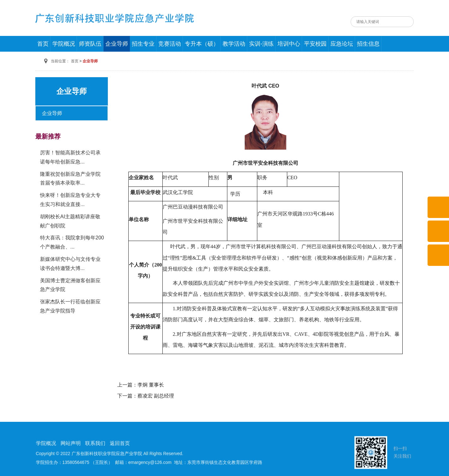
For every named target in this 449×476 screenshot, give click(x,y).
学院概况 (64, 44)
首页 (43, 44)
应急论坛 (342, 44)
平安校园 (315, 44)
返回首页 (120, 466)
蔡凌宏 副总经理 (156, 396)
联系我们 (95, 466)
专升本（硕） (202, 44)
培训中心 (289, 44)
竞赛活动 (170, 44)
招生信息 (368, 44)
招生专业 (143, 44)
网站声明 (71, 466)
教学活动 (234, 44)
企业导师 (117, 44)
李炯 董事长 (151, 385)
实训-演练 (261, 44)
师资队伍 (90, 44)
